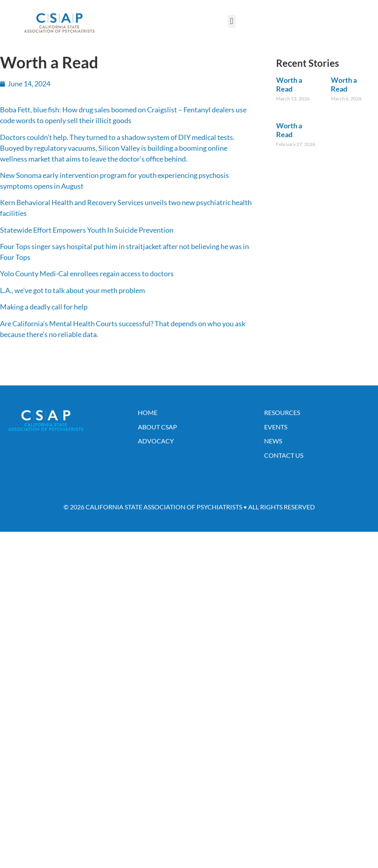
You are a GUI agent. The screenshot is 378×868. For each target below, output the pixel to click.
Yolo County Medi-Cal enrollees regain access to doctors (87, 273)
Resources (282, 412)
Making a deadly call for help (44, 307)
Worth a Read (289, 84)
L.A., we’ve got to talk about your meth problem (73, 290)
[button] (232, 21)
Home (148, 412)
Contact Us (284, 455)
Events (276, 427)
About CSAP (157, 427)
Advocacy (156, 441)
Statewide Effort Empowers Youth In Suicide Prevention (87, 230)
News (273, 441)
